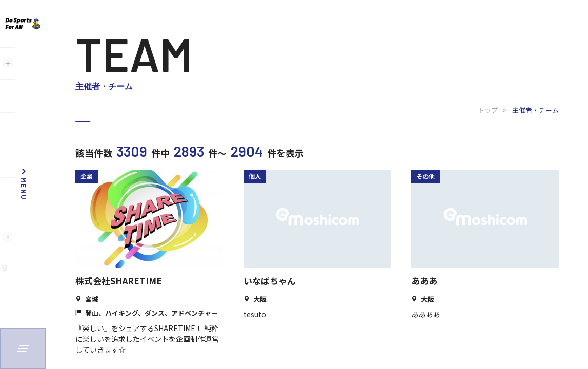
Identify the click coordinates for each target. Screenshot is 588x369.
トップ (488, 110)
